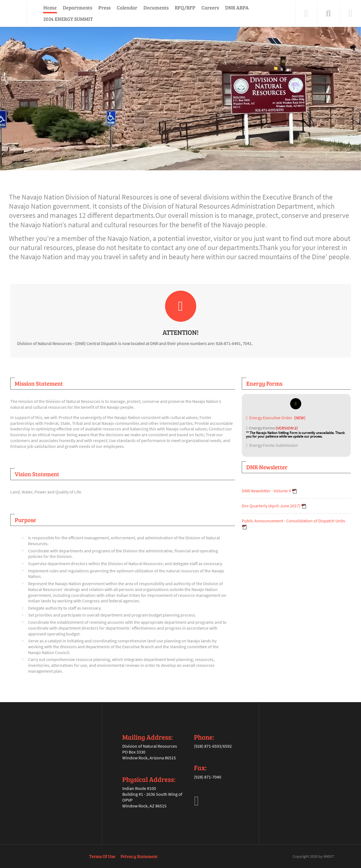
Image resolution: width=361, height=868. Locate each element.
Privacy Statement (139, 856)
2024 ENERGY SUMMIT (68, 19)
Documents (156, 8)
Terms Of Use (102, 856)
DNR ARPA (237, 8)
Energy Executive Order (270, 418)
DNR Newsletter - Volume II (266, 491)
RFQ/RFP (185, 8)
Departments (78, 8)
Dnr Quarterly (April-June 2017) (271, 506)
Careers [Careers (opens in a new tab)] (210, 8)
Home (50, 8)
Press (104, 8)
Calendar (127, 8)
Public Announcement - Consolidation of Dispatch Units (293, 521)
